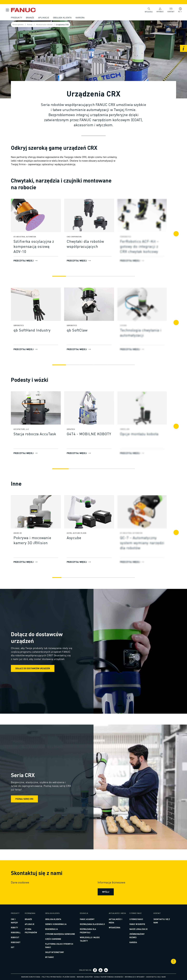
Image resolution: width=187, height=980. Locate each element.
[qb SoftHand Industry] (41, 330)
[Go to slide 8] (120, 578)
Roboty (36, 25)
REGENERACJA (54, 929)
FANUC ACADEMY (88, 919)
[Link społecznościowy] (95, 970)
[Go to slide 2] (74, 276)
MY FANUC (52, 957)
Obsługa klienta (67, 17)
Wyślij (105, 892)
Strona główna (23, 25)
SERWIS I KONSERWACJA (59, 924)
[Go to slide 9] (128, 578)
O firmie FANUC (134, 919)
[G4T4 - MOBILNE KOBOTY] (94, 434)
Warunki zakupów (85, 977)
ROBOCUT (20, 937)
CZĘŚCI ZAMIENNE (56, 939)
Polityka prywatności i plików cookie (59, 977)
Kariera (85, 17)
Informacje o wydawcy (135, 977)
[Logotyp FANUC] (32, 10)
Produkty (21, 17)
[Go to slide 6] (126, 276)
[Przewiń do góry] (169, 961)
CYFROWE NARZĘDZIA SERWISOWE (63, 934)
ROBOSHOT (20, 942)
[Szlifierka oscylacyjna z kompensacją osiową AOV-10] (41, 246)
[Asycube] (94, 538)
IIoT (17, 947)
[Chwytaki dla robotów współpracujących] (94, 244)
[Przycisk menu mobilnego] (7, 10)
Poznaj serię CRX (29, 799)
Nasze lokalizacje (136, 929)
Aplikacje (48, 17)
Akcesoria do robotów (51, 25)
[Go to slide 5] (113, 276)
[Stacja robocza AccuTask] (41, 434)
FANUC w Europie (135, 924)
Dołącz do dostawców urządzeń (37, 668)
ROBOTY (19, 927)
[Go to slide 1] (61, 276)
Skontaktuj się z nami (156, 977)
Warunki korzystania (31, 977)
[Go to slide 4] (100, 276)
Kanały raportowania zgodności (109, 977)
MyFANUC (159, 10)
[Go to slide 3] (87, 276)
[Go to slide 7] (111, 578)
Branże (35, 17)
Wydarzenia (114, 930)
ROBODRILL (20, 932)
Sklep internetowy (57, 952)
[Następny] (171, 234)
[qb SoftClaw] (94, 330)
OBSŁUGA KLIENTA (56, 919)
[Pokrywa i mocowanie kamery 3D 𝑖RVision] (41, 540)
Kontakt (170, 10)
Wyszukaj (147, 10)
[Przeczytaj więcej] (41, 215)
